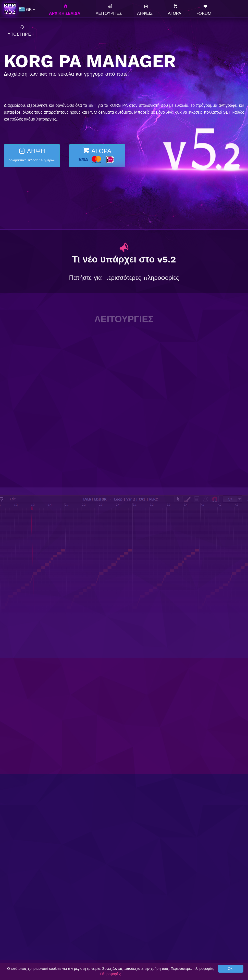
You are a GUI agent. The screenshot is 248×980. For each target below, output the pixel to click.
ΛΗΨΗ (32, 155)
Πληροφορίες (111, 974)
